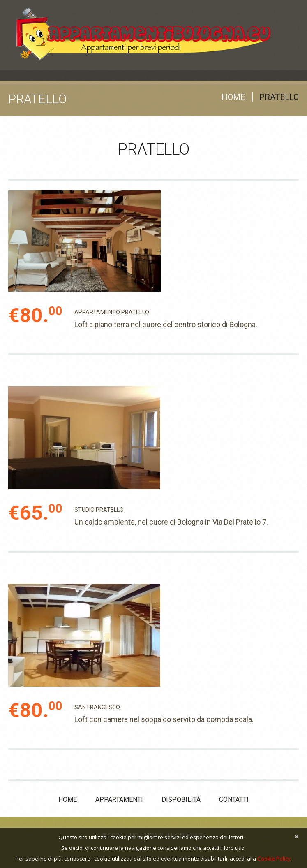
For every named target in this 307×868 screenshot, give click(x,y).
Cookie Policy (274, 859)
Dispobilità (181, 800)
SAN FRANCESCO (97, 707)
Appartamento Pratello (112, 312)
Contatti (234, 800)
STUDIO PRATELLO (99, 510)
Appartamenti (119, 800)
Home (233, 97)
